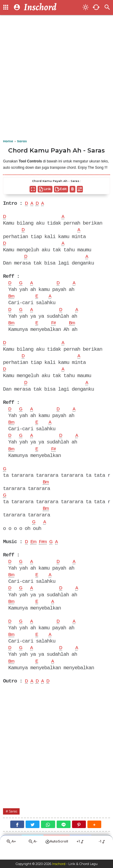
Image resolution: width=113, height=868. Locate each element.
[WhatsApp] (48, 835)
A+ (11, 853)
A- (33, 853)
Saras (14, 821)
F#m (45, 549)
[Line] (64, 835)
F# (56, 326)
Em (35, 549)
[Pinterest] (79, 835)
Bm (12, 298)
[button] (94, 835)
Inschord (59, 864)
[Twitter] (33, 835)
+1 (81, 852)
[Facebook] (17, 835)
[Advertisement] (56, 77)
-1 (102, 852)
